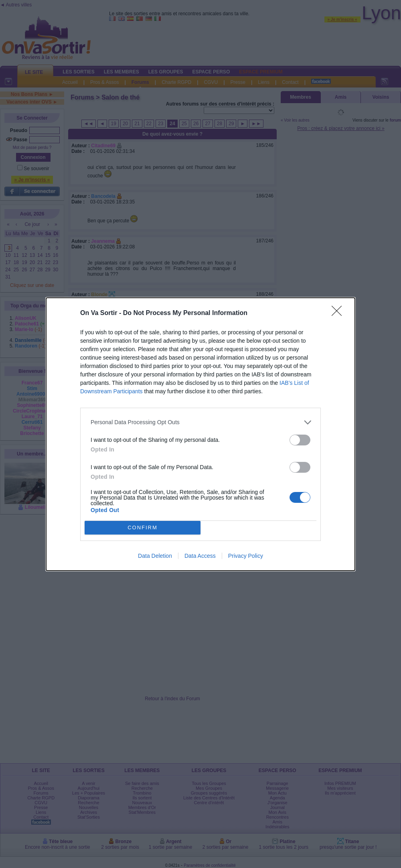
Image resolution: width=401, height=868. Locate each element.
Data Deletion (155, 556)
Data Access (200, 556)
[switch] (300, 440)
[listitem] (200, 422)
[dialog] (200, 434)
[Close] (339, 313)
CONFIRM (143, 528)
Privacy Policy (246, 556)
